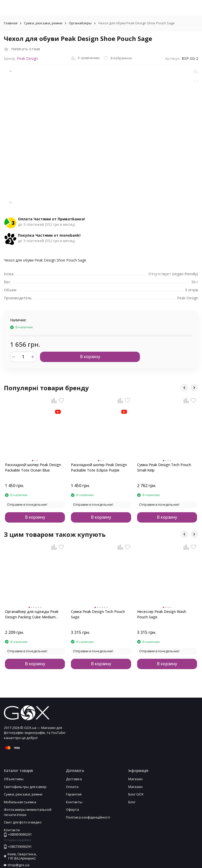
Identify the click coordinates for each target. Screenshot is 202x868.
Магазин (135, 779)
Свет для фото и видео (23, 822)
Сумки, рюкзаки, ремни (43, 23)
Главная (11, 23)
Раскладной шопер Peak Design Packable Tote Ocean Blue (33, 467)
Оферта (72, 809)
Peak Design (27, 58)
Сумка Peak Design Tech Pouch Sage (98, 614)
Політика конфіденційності (88, 817)
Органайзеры (80, 23)
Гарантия (74, 794)
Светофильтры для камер (25, 787)
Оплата (72, 787)
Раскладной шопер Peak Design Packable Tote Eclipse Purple (99, 467)
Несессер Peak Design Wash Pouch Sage (162, 614)
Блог (132, 802)
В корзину (90, 357)
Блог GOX (136, 794)
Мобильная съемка (20, 802)
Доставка (74, 779)
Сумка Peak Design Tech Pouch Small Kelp (164, 467)
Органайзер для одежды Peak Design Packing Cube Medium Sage (32, 614)
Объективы (14, 779)
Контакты (74, 802)
